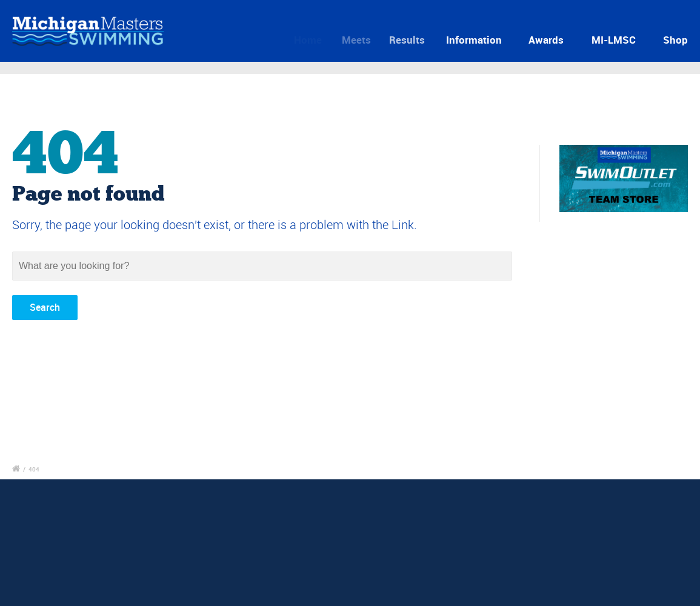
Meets (362, 40)
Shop (675, 40)
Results (413, 40)
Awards (546, 40)
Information (478, 40)
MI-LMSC (614, 40)
